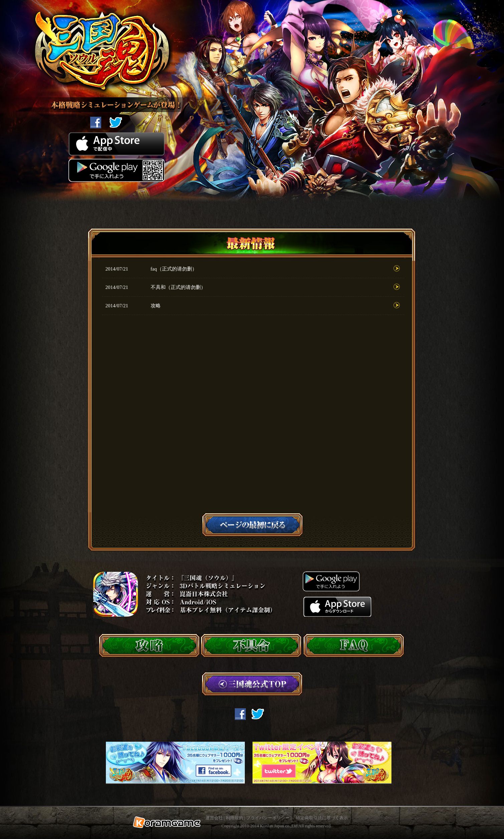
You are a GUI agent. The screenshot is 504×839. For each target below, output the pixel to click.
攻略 (156, 306)
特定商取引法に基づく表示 (322, 818)
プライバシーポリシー (268, 818)
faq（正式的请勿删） (174, 269)
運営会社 (214, 818)
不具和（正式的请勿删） (178, 287)
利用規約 (234, 818)
